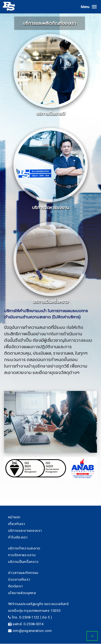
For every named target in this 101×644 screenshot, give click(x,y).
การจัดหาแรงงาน (22, 555)
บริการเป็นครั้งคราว (23, 562)
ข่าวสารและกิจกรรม (23, 573)
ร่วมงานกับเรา (19, 579)
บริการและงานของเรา (25, 530)
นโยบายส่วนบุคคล (22, 593)
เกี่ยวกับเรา (17, 524)
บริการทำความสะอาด (24, 548)
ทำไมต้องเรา (18, 537)
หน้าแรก (14, 517)
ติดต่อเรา (15, 586)
